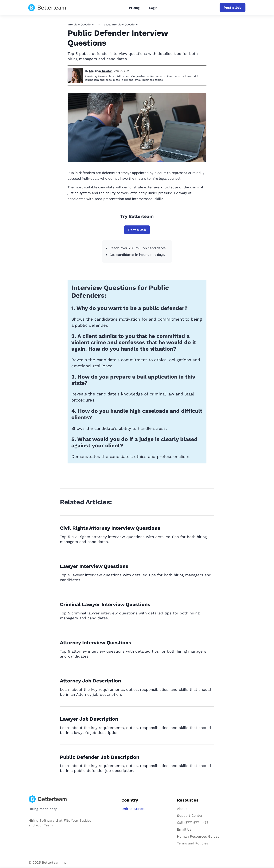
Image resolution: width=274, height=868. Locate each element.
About (182, 809)
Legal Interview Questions (121, 25)
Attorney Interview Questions (96, 643)
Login (153, 8)
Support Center (190, 815)
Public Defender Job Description (100, 757)
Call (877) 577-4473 (193, 823)
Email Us (184, 829)
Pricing (134, 8)
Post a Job (233, 8)
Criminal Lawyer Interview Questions (105, 604)
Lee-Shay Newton (101, 71)
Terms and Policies (192, 843)
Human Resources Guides (198, 836)
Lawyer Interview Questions (94, 566)
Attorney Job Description (90, 681)
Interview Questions (81, 25)
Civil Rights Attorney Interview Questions (110, 528)
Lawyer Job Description (89, 719)
